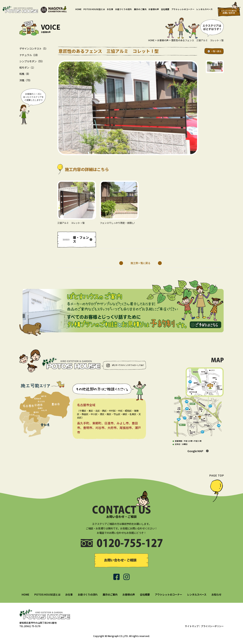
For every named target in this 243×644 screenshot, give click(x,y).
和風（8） (25, 74)
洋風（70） (26, 80)
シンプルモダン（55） (32, 61)
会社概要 (165, 9)
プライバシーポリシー (212, 626)
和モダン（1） (27, 68)
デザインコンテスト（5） (34, 49)
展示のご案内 (140, 9)
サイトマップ (192, 626)
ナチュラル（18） (29, 55)
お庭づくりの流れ (124, 9)
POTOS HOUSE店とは (94, 9)
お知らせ (216, 595)
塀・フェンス (81, 240)
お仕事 (110, 9)
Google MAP (195, 451)
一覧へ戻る (216, 51)
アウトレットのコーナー (183, 9)
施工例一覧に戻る (140, 263)
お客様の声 (154, 9)
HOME (78, 9)
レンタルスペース (204, 9)
